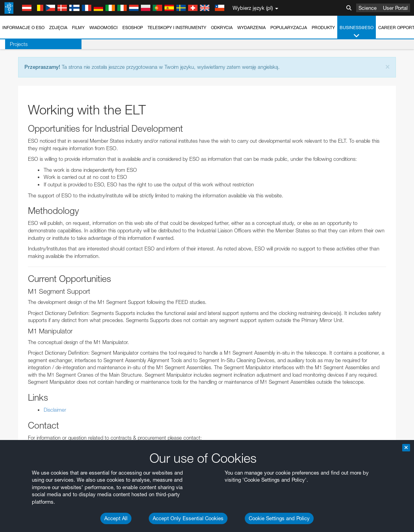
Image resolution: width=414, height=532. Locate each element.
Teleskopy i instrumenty (177, 28)
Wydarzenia (251, 28)
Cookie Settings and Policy (279, 518)
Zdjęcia (58, 28)
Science (368, 8)
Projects (14, 44)
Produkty (323, 28)
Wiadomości (103, 28)
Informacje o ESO (23, 28)
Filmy (78, 28)
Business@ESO (357, 32)
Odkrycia (222, 28)
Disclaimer (55, 410)
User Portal (395, 8)
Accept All (116, 518)
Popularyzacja (289, 28)
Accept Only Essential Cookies (188, 518)
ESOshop (133, 28)
